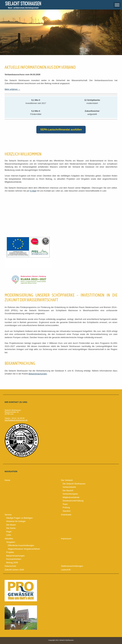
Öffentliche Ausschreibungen (21, 545)
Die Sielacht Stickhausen (74, 484)
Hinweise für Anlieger (16, 521)
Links (9, 535)
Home (7, 480)
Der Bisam (11, 525)
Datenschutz (10, 566)
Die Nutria (11, 528)
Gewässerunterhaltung (73, 501)
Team (65, 504)
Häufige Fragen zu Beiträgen (19, 518)
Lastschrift (66, 570)
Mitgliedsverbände (71, 497)
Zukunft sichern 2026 (14, 570)
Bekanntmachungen (38, 374)
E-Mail (33, 191)
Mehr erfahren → (12, 89)
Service (8, 515)
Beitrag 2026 (12, 563)
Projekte (10, 552)
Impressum (66, 539)
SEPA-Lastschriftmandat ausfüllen (61, 130)
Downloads (66, 515)
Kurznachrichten (14, 559)
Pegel (9, 532)
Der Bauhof (68, 490)
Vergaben (11, 542)
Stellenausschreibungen (72, 566)
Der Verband (67, 480)
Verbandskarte (69, 487)
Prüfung (66, 507)
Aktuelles (9, 539)
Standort (66, 511)
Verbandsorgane (70, 494)
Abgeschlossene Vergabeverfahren (24, 549)
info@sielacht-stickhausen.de (16, 420)
